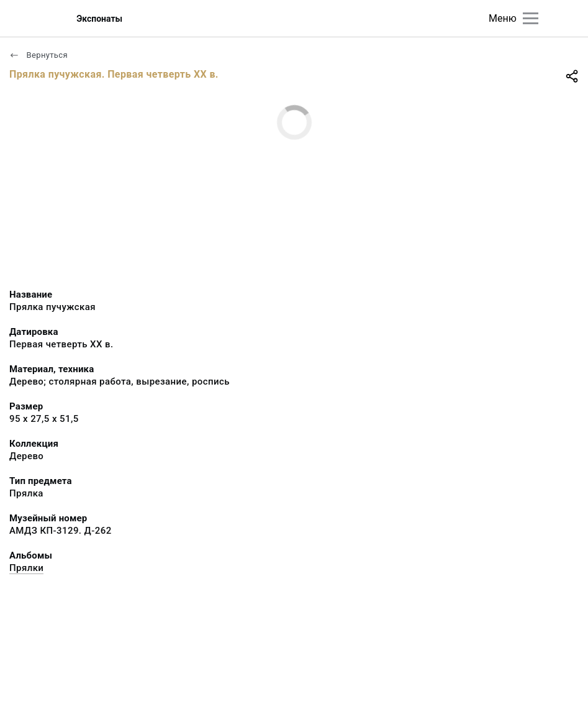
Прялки (26, 568)
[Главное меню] (531, 18)
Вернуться (38, 55)
